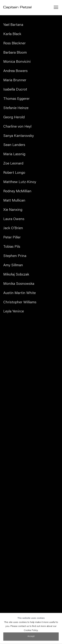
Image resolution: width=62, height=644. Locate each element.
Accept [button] (31, 639)
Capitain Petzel (17, 8)
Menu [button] (56, 8)
